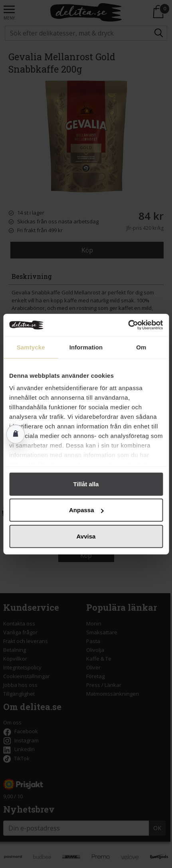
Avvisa (86, 536)
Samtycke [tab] (31, 347)
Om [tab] (141, 347)
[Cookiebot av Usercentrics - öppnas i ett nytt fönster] (128, 325)
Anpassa (86, 510)
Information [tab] (86, 347)
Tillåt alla (86, 484)
